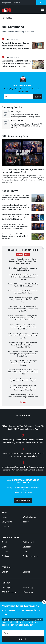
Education (27, 547)
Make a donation (23, 500)
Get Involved (28, 542)
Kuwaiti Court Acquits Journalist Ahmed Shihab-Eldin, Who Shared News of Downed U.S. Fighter (23, 345)
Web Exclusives (30, 517)
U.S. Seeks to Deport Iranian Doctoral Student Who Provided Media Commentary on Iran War (23, 309)
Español (26, 572)
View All (23, 402)
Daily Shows (7, 522)
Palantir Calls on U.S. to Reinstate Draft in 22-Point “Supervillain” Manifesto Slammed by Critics (23, 372)
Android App (28, 588)
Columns (5, 526)
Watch (19, 255)
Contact (5, 552)
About (4, 542)
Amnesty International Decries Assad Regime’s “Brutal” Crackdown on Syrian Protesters (16, 46)
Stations (5, 556)
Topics (26, 522)
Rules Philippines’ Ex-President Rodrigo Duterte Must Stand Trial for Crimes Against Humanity (23, 388)
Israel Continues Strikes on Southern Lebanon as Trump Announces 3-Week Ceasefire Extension (23, 261)
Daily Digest (7, 588)
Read (27, 255)
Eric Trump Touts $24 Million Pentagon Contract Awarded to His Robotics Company (23, 363)
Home (4, 517)
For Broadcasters (30, 556)
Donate (41, 3)
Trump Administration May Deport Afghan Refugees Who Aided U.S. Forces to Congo (23, 300)
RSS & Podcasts (9, 592)
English (5, 572)
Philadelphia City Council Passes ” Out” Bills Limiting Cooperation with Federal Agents (23, 336)
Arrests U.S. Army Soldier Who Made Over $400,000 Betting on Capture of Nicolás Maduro (23, 354)
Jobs (25, 552)
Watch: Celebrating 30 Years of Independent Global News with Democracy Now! (23, 171)
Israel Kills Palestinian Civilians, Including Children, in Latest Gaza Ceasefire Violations (23, 277)
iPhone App (28, 592)
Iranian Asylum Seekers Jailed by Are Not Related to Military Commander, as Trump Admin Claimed (23, 318)
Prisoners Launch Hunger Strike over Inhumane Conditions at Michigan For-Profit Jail (23, 327)
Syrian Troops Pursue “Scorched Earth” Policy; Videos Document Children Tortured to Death (16, 63)
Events (5, 547)
